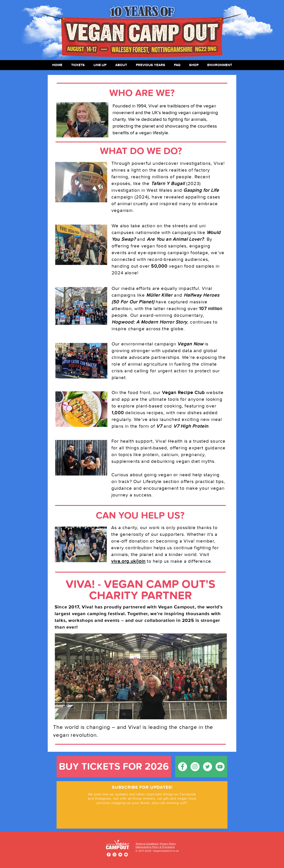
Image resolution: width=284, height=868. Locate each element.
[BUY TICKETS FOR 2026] (114, 767)
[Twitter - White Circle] (208, 767)
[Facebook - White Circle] (183, 767)
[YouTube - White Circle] (220, 767)
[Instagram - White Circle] (195, 767)
